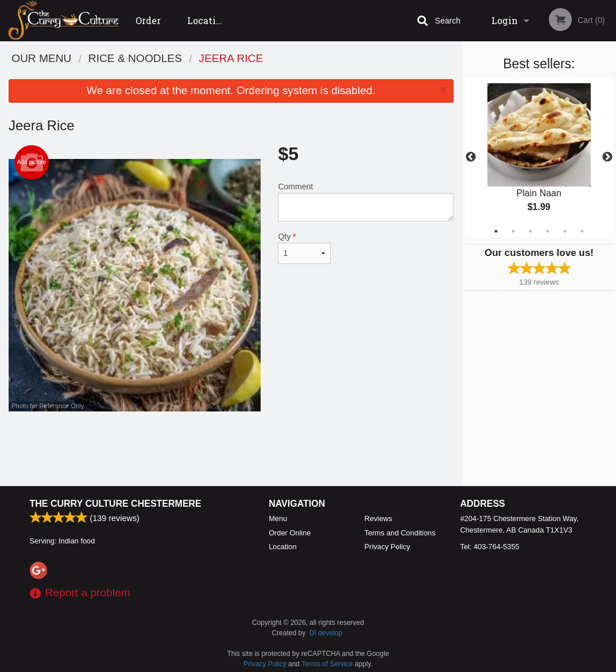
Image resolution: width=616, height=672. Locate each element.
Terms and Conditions (400, 533)
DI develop (326, 633)
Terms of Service (327, 664)
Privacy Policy (388, 547)
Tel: (490, 547)
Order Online (151, 28)
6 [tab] (582, 231)
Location (207, 20)
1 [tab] (496, 231)
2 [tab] (513, 231)
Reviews (378, 518)
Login (505, 20)
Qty (304, 248)
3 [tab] (530, 231)
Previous (471, 157)
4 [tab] (548, 231)
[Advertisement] (231, 449)
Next (607, 157)
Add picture (32, 162)
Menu (278, 518)
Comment (365, 202)
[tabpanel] (539, 157)
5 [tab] (565, 231)
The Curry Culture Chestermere (116, 504)
